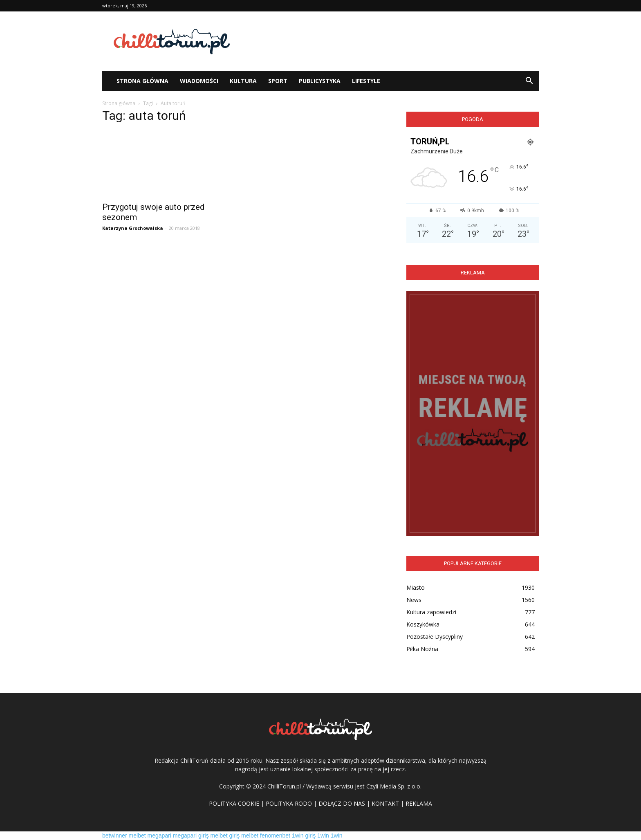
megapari (159, 836)
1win (323, 836)
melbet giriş (225, 836)
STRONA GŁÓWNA (142, 81)
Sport (278, 81)
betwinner (115, 836)
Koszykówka (423, 624)
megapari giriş (191, 836)
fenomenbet (275, 836)
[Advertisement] (390, 41)
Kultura (243, 81)
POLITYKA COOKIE (234, 803)
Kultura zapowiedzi (431, 612)
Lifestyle (366, 81)
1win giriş (304, 836)
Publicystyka (320, 81)
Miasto (416, 587)
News (414, 600)
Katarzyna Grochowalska (133, 228)
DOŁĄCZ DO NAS (342, 803)
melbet (137, 836)
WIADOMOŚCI (199, 81)
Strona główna (119, 103)
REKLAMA (419, 803)
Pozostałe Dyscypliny (435, 637)
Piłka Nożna (422, 649)
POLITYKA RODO (289, 803)
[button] (529, 81)
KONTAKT (385, 803)
